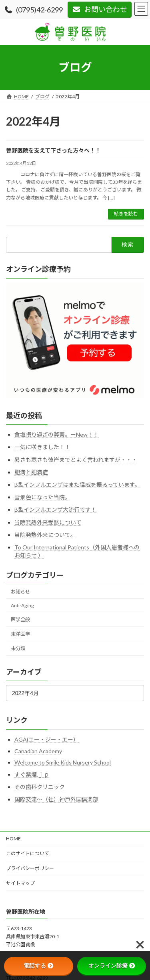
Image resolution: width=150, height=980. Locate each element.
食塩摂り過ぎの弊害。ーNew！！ (57, 434)
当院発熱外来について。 (45, 535)
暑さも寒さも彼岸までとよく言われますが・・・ (76, 459)
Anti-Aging (22, 605)
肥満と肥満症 (31, 472)
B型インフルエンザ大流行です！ (55, 509)
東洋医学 (20, 634)
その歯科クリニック (40, 787)
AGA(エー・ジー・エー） (47, 739)
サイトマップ (20, 883)
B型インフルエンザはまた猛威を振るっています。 (77, 485)
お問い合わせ (100, 9)
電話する (38, 966)
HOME (13, 839)
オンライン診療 (112, 966)
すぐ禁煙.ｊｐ (32, 774)
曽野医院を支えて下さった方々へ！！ (53, 150)
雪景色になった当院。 (42, 497)
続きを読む (126, 214)
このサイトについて (28, 853)
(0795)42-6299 (33, 10)
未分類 (18, 648)
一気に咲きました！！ (42, 447)
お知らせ (20, 592)
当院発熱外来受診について (48, 522)
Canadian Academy (38, 751)
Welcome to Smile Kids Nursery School (63, 762)
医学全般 (20, 619)
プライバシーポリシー (30, 868)
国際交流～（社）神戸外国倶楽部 (56, 799)
